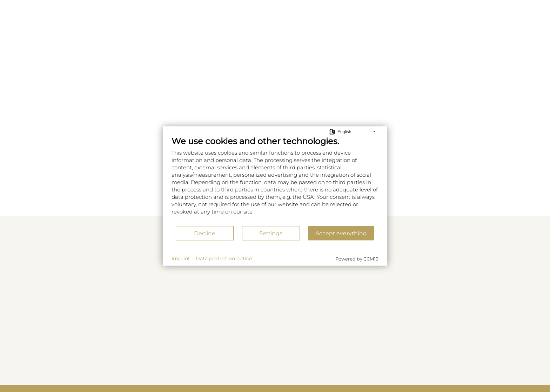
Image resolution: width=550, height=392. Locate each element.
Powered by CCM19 (357, 259)
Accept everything (341, 233)
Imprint (181, 258)
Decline (205, 233)
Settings (271, 233)
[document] (275, 181)
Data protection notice (224, 258)
